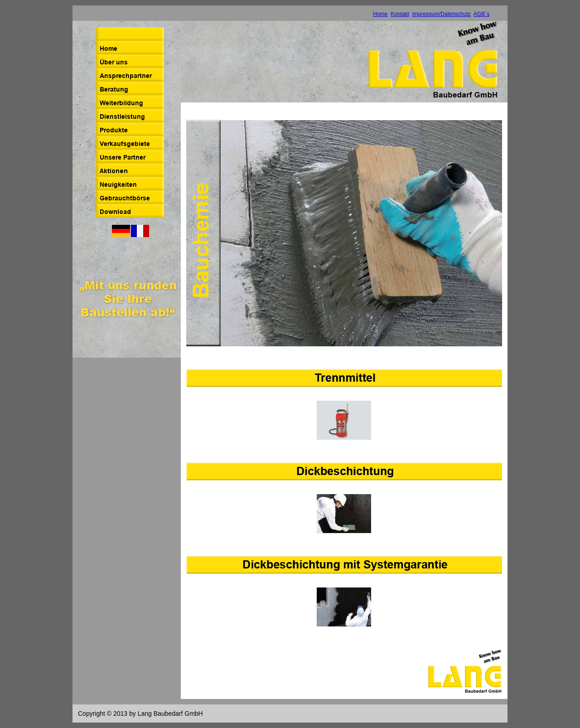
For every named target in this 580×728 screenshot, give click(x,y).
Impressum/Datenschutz (441, 14)
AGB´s (481, 14)
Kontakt (400, 14)
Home (380, 14)
